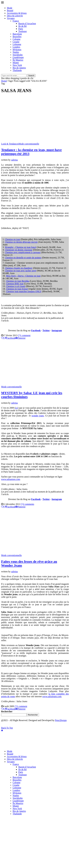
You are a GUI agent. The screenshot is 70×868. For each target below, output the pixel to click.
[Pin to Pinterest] (20, 338)
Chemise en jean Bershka (17, 281)
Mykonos (17, 50)
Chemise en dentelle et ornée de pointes (23, 258)
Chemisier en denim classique (19, 250)
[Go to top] (7, 728)
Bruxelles (17, 37)
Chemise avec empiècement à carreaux (23, 252)
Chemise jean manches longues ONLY (24, 291)
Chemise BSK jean (15, 284)
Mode (10, 8)
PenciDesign (61, 720)
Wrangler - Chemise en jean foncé (21, 247)
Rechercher (7, 711)
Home (4, 81)
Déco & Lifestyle (15, 16)
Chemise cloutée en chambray (19, 268)
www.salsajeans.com (52, 696)
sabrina (14, 160)
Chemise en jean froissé (17, 289)
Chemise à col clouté (16, 286)
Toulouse (23, 31)
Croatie (16, 42)
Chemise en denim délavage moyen (21, 242)
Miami (16, 63)
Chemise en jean (12, 239)
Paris (21, 29)
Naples (16, 52)
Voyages (11, 18)
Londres (16, 47)
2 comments (27, 504)
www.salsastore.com (11, 479)
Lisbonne (17, 44)
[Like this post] (3, 338)
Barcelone (17, 34)
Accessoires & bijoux (17, 13)
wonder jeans (38, 416)
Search (31, 76)
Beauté (10, 10)
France (16, 21)
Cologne (16, 39)
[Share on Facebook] (10, 338)
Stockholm (18, 55)
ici (16, 408)
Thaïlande (17, 70)
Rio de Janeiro (19, 68)
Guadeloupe (18, 57)
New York (17, 65)
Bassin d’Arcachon (27, 23)
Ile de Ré (23, 26)
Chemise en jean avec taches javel (21, 271)
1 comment (24, 335)
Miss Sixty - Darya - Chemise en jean (23, 276)
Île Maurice (18, 60)
